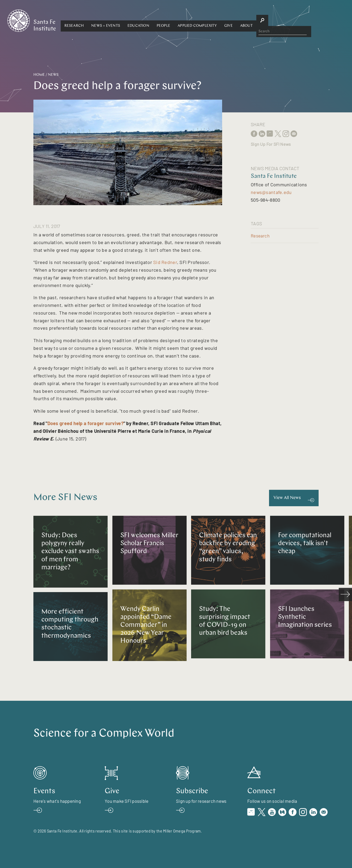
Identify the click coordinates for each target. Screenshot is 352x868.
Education (189, 20)
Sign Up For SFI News (271, 144)
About (297, 20)
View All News (287, 498)
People (214, 20)
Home (39, 75)
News (53, 75)
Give (279, 20)
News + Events (156, 20)
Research (125, 20)
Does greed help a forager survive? (85, 423)
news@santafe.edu (271, 192)
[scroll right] (345, 594)
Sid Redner (165, 262)
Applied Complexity (248, 20)
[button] (125, 20)
